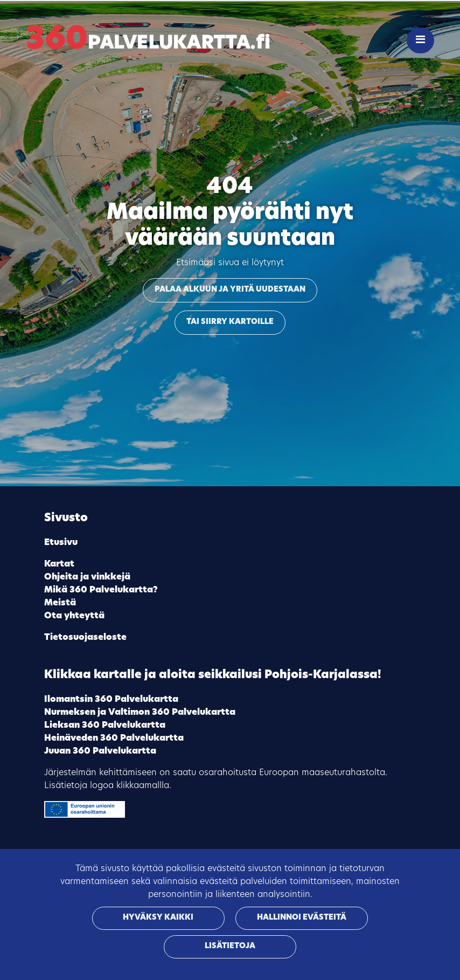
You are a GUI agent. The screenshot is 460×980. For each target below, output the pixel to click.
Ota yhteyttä (74, 616)
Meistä (60, 603)
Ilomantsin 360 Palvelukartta (111, 700)
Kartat (59, 564)
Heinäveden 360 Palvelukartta (114, 739)
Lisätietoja (230, 946)
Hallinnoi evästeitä (302, 918)
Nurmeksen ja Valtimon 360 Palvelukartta (140, 713)
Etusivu (61, 543)
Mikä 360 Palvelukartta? (101, 590)
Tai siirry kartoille (230, 322)
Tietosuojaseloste (85, 638)
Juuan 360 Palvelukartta (100, 751)
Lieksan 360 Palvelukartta (105, 726)
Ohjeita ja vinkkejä (87, 577)
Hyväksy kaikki (158, 918)
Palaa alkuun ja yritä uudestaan (230, 290)
